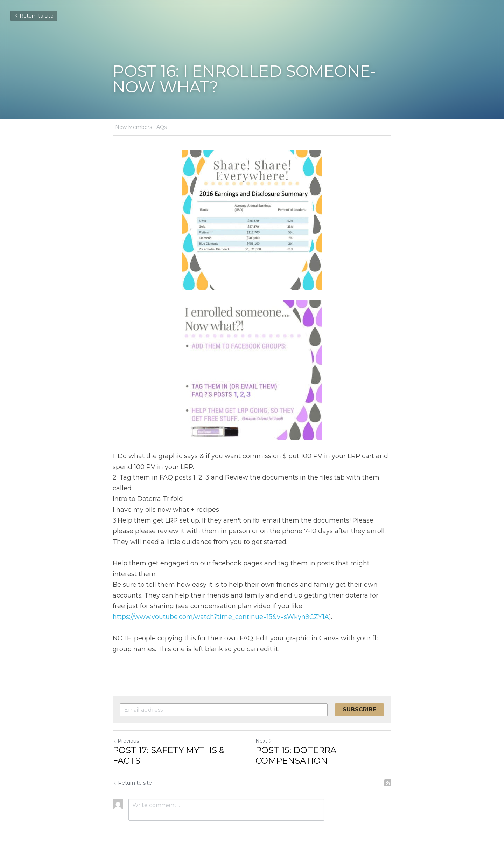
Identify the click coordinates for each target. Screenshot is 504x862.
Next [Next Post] (264, 741)
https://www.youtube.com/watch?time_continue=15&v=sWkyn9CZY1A (221, 617)
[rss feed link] (388, 783)
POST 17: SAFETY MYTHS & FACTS (169, 755)
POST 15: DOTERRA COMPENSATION (296, 755)
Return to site (34, 16)
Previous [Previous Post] (126, 741)
